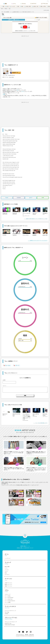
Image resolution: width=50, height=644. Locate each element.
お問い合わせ (32, 635)
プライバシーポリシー (20, 635)
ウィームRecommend (9, 598)
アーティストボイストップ (10, 611)
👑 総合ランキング (41, 18)
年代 (6, 573)
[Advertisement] (25, 48)
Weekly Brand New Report (10, 625)
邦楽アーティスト (8, 584)
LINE (43, 198)
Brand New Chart (8, 623)
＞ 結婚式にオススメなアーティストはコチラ (38, 240)
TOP (2, 9)
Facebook (19, 198)
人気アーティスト (8, 583)
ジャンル (7, 570)
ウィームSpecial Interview (10, 601)
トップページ (8, 558)
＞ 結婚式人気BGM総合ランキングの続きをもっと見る (36, 219)
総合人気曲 (7, 567)
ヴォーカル (11, 77)
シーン (6, 568)
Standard (6, 614)
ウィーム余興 (8, 602)
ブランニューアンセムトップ (11, 622)
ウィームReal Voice (9, 599)
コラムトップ (8, 594)
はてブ (31, 198)
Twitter (7, 198)
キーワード (7, 575)
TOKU (6, 9)
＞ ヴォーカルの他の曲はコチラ (40, 423)
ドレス (6, 571)
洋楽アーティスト (8, 586)
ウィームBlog (8, 596)
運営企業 (27, 635)
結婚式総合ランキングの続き (11, 204)
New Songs (7, 612)
